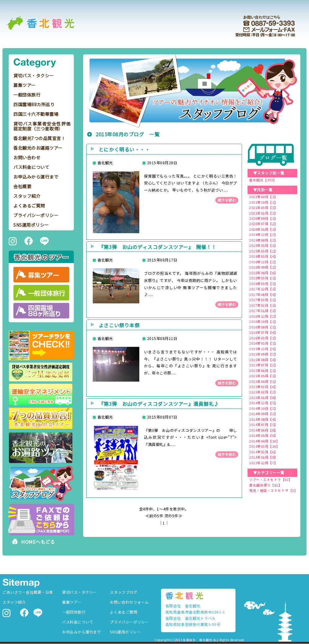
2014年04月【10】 (264, 441)
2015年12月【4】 (263, 349)
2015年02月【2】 (263, 392)
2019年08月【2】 (263, 240)
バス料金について (31, 167)
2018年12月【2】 (263, 262)
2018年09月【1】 (263, 267)
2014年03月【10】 (264, 446)
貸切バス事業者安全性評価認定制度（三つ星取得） (42, 126)
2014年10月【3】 (263, 408)
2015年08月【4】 (263, 360)
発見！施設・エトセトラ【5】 (273, 490)
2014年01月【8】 (263, 457)
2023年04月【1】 (263, 197)
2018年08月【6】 (263, 273)
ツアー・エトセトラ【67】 (271, 479)
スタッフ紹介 (27, 196)
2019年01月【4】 (263, 256)
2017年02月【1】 (263, 305)
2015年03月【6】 (263, 387)
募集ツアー (25, 85)
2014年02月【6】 (263, 452)
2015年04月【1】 (263, 381)
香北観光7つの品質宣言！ (39, 138)
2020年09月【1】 (263, 218)
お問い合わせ (27, 157)
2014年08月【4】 (263, 419)
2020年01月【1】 (263, 229)
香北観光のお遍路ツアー (38, 148)
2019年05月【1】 (263, 245)
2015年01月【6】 (263, 397)
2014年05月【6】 (263, 435)
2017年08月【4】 (263, 294)
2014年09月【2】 (263, 414)
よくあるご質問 (29, 206)
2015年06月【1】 (263, 370)
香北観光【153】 (263, 180)
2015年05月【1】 (263, 376)
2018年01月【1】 (263, 283)
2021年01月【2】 (263, 213)
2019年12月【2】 (263, 234)
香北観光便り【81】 (265, 485)
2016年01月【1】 (263, 343)
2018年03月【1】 (263, 278)
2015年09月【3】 (263, 354)
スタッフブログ (123, 592)
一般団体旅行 (27, 95)
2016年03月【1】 (263, 338)
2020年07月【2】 (263, 224)
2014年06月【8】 (263, 430)
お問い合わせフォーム (129, 602)
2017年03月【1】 (263, 300)
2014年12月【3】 (263, 403)
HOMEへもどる (38, 542)
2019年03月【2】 (263, 251)
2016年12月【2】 (263, 316)
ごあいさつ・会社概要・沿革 (28, 592)
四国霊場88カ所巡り (34, 104)
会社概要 (22, 186)
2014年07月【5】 (263, 424)
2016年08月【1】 (263, 327)
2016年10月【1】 (263, 321)
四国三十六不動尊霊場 (36, 114)
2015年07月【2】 (263, 365)
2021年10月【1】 (263, 202)
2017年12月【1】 (263, 289)
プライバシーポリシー (36, 215)
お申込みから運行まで (36, 177)
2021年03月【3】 (263, 207)
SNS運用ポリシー (31, 225)
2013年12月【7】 (263, 463)
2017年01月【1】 (263, 311)
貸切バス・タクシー (34, 75)
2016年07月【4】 (263, 332)
